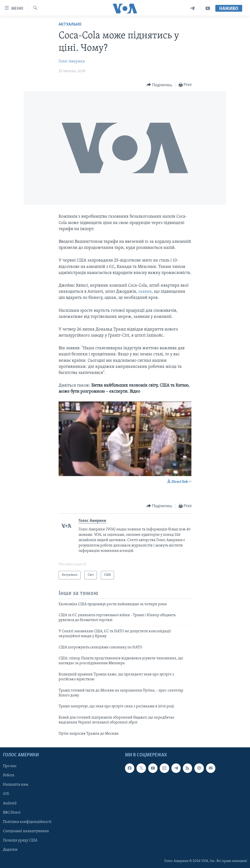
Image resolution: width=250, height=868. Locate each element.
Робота (9, 775)
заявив (145, 292)
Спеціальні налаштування (26, 831)
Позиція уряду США (20, 840)
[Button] (159, 85)
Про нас (10, 766)
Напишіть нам (16, 785)
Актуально (70, 24)
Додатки (10, 850)
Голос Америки (72, 61)
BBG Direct (12, 813)
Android (10, 803)
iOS (6, 794)
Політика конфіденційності (27, 822)
